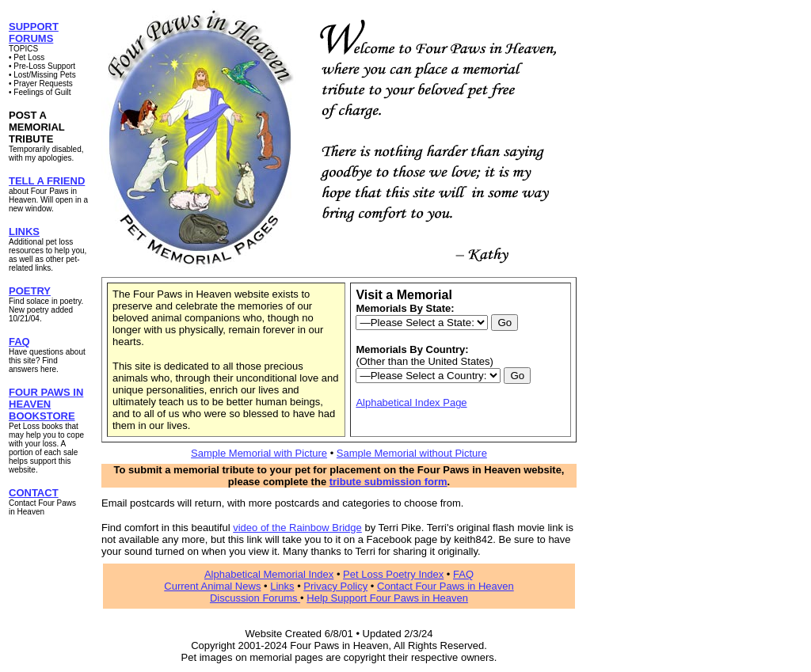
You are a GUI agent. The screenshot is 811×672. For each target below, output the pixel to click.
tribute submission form (388, 482)
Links (282, 586)
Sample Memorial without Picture (412, 453)
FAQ (19, 342)
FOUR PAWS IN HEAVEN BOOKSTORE (46, 404)
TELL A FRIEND (47, 181)
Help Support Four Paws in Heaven (387, 598)
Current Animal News (212, 586)
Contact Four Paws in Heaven (445, 586)
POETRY (30, 291)
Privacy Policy (335, 586)
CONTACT (34, 493)
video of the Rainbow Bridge (297, 528)
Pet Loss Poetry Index (393, 574)
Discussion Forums (255, 598)
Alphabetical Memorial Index (269, 574)
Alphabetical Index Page (411, 402)
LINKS (24, 232)
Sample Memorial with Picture (259, 453)
